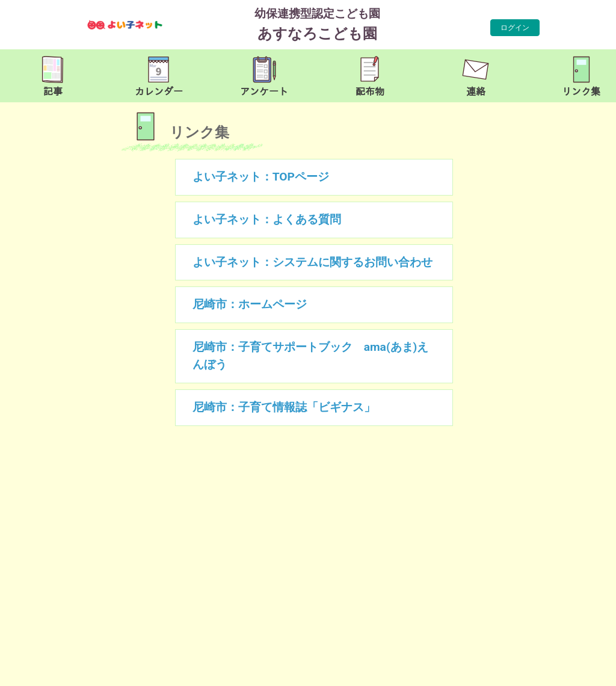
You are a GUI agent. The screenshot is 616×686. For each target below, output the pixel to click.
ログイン (515, 28)
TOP (582, 671)
